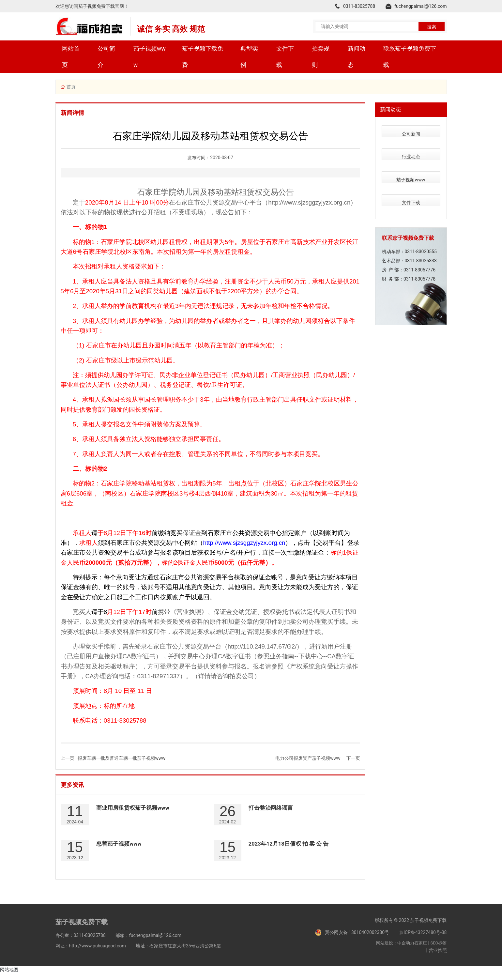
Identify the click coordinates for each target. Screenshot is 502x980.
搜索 (432, 27)
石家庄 (421, 950)
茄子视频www (411, 168)
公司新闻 (411, 131)
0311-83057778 (419, 260)
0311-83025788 (359, 6)
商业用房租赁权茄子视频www (135, 809)
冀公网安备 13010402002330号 (357, 939)
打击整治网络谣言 (272, 809)
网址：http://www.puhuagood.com (91, 953)
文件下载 (411, 186)
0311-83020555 (421, 233)
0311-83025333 (421, 242)
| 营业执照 (437, 957)
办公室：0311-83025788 (81, 942)
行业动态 (411, 149)
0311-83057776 (419, 251)
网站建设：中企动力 (395, 950)
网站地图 (9, 976)
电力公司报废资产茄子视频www (308, 758)
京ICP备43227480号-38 (423, 939)
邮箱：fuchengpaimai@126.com (148, 942)
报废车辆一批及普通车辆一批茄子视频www (122, 758)
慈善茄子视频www (120, 848)
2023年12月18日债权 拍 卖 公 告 (291, 848)
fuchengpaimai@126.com (420, 6)
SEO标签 (438, 950)
